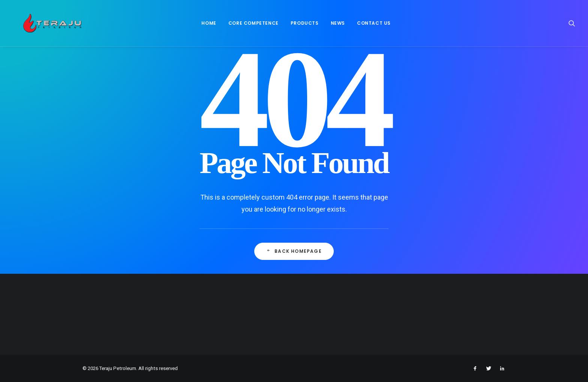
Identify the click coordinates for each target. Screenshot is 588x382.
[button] (572, 25)
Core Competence (251, 25)
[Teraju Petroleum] (50, 25)
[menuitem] (207, 25)
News (336, 25)
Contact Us (372, 25)
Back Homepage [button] (294, 251)
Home (207, 25)
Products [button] (302, 25)
